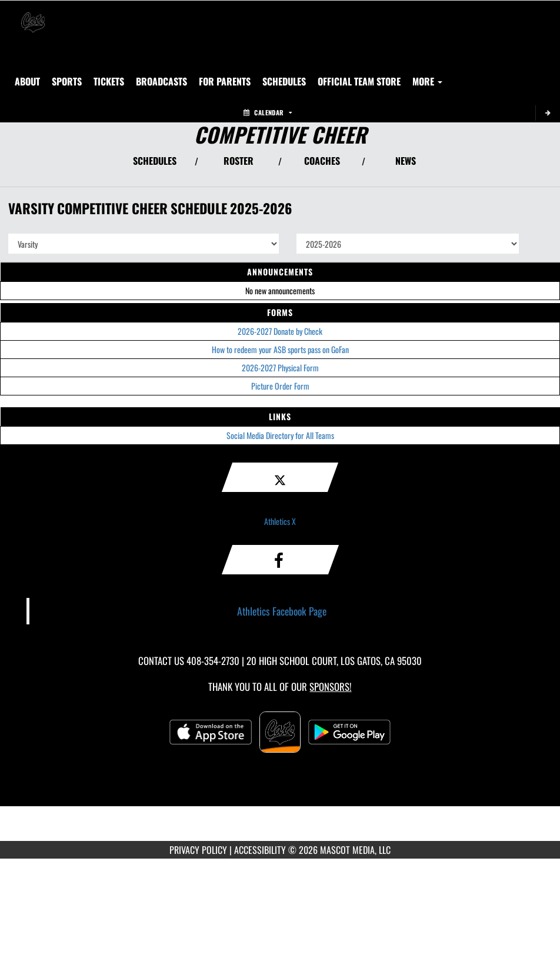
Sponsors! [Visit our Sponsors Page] (330, 686)
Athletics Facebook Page (282, 611)
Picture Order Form (280, 386)
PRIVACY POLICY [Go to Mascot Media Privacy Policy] (198, 850)
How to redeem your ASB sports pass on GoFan (280, 349)
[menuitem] (109, 81)
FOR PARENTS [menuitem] (225, 81)
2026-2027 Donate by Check (280, 331)
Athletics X (280, 521)
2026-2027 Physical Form (280, 368)
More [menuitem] (427, 81)
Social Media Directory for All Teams (280, 435)
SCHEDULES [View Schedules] (155, 161)
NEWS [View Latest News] (406, 161)
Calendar (268, 112)
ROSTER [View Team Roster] (239, 161)
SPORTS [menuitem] (67, 81)
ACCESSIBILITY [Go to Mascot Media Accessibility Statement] (260, 850)
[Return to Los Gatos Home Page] (33, 15)
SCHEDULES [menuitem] (284, 81)
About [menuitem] (27, 81)
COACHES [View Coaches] (322, 161)
